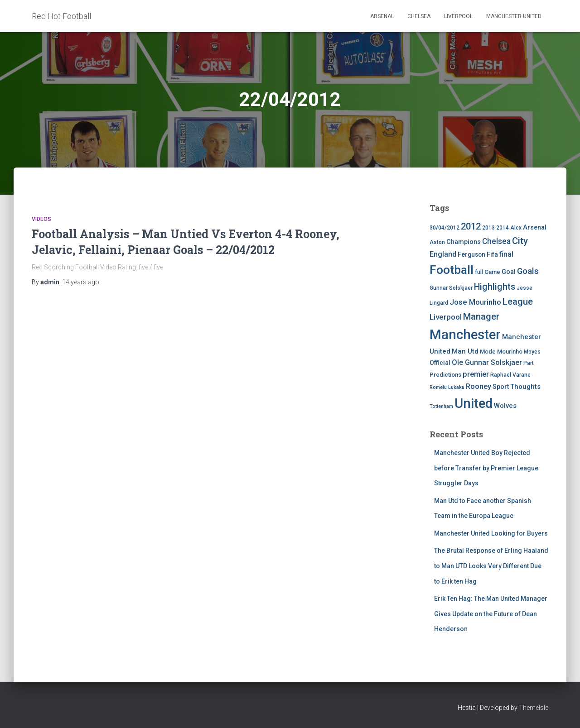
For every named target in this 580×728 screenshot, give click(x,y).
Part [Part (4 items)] (529, 363)
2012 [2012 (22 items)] (471, 226)
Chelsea (419, 16)
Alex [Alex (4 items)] (516, 228)
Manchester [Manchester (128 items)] (465, 335)
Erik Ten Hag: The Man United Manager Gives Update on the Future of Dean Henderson (491, 614)
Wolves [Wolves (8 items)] (505, 406)
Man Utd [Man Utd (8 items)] (465, 351)
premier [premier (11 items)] (476, 374)
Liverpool (458, 16)
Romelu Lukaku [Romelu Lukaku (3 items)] (447, 387)
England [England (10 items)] (443, 254)
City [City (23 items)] (520, 241)
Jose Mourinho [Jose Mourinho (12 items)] (475, 302)
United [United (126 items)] (474, 403)
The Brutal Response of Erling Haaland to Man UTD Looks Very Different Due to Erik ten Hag (491, 566)
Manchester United (514, 16)
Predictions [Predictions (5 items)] (445, 375)
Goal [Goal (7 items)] (509, 272)
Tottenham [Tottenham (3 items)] (441, 406)
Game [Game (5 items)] (492, 272)
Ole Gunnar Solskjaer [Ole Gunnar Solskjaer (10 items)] (487, 362)
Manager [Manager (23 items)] (481, 316)
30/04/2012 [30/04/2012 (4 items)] (445, 228)
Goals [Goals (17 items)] (528, 271)
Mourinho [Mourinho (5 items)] (510, 352)
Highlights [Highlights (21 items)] (495, 287)
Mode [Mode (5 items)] (488, 352)
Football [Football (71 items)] (452, 270)
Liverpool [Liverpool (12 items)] (446, 317)
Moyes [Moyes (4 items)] (532, 352)
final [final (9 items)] (506, 254)
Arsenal (382, 16)
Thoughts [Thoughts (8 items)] (525, 387)
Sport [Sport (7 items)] (501, 387)
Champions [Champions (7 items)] (464, 242)
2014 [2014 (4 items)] (503, 228)
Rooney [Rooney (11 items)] (478, 386)
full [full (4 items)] (479, 272)
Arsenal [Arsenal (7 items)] (535, 227)
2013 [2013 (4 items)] (488, 228)
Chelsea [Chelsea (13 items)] (496, 241)
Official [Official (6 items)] (440, 363)
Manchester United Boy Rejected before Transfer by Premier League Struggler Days (486, 468)
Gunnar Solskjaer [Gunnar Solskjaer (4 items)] (451, 288)
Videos (41, 219)
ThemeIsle (534, 708)
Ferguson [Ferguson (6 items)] (471, 254)
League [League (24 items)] (518, 302)
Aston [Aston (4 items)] (437, 242)
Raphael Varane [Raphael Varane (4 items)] (510, 375)
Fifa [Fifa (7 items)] (492, 255)
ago (81, 282)
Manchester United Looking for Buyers (491, 533)
